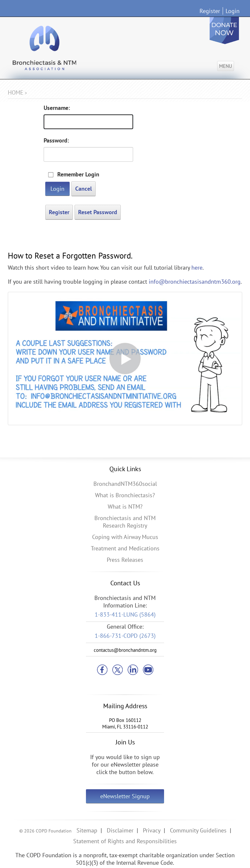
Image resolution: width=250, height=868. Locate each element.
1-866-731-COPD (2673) (125, 636)
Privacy (152, 830)
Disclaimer (120, 830)
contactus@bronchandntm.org (125, 650)
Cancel (83, 189)
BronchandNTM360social (125, 484)
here (197, 268)
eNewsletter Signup (125, 796)
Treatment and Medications (125, 548)
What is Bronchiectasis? (125, 495)
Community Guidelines (198, 830)
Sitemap (87, 830)
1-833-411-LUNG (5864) (125, 614)
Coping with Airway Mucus (125, 537)
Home (16, 92)
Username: (57, 108)
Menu (226, 66)
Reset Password (98, 212)
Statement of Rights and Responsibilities (125, 841)
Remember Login (78, 174)
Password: (56, 140)
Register (210, 11)
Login (233, 11)
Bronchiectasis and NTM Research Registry (125, 522)
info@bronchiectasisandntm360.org (195, 282)
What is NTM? (125, 507)
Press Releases (125, 560)
